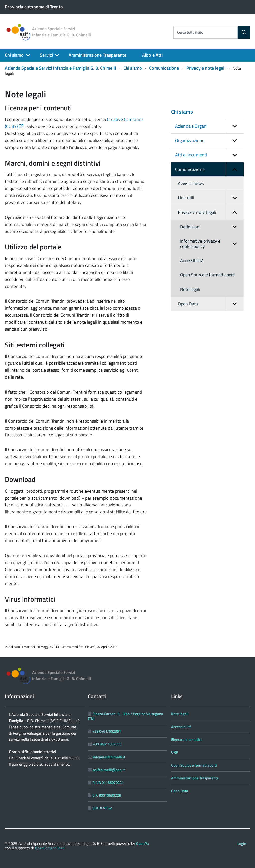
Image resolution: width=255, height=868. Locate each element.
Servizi (46, 55)
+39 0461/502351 (107, 731)
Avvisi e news (191, 184)
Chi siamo (14, 55)
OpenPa (143, 843)
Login (242, 843)
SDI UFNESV (102, 808)
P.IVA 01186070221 (108, 783)
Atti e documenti (209, 155)
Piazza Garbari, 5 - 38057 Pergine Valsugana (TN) (126, 716)
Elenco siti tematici (186, 739)
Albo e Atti (152, 55)
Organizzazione (209, 141)
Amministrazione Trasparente (97, 55)
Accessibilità (192, 261)
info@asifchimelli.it (109, 757)
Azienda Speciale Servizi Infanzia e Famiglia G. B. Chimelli (61, 68)
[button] (235, 126)
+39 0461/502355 (107, 744)
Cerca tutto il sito (190, 32)
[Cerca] (244, 32)
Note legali (190, 289)
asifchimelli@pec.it (109, 770)
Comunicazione (164, 68)
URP (175, 752)
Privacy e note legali (206, 68)
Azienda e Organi (209, 126)
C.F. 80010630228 (107, 795)
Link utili (211, 198)
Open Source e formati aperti (208, 275)
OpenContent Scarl (50, 848)
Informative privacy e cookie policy (212, 244)
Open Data (211, 304)
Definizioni (212, 227)
